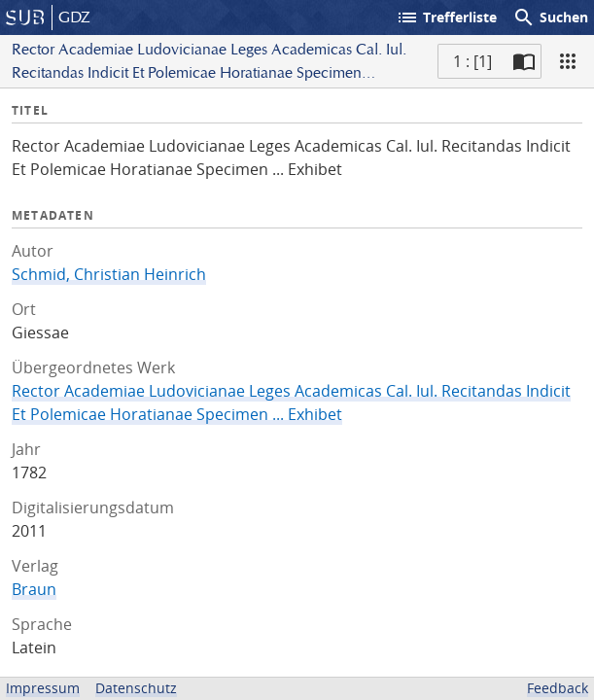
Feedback (558, 688)
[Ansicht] (568, 61)
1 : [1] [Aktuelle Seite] (472, 61)
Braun (34, 589)
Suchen (550, 17)
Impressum (43, 688)
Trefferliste (446, 17)
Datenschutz (136, 688)
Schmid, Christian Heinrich (109, 274)
